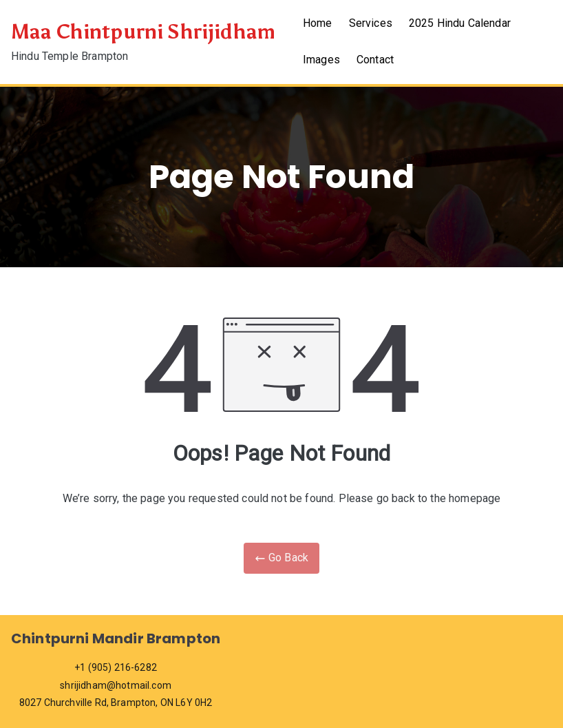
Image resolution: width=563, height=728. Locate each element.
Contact (375, 60)
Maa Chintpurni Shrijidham (143, 32)
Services (371, 23)
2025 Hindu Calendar (460, 23)
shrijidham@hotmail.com (116, 685)
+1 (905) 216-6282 (116, 667)
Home (318, 23)
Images (321, 60)
